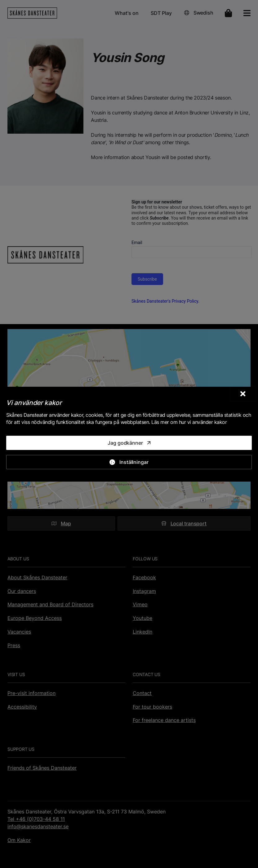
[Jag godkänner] (129, 443)
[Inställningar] (129, 462)
